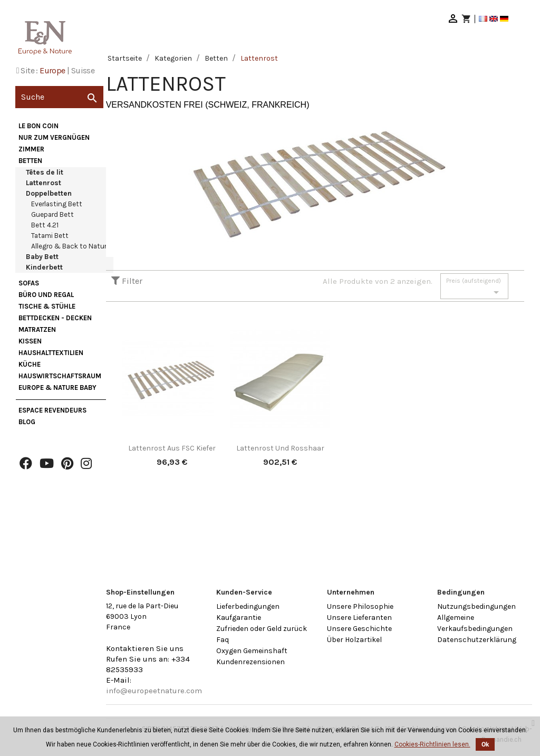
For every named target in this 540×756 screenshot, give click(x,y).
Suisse (83, 70)
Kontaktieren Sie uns (145, 648)
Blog (27, 422)
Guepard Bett (52, 214)
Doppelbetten (49, 193)
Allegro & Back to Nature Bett (79, 246)
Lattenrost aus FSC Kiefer (172, 448)
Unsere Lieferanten (359, 618)
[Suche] (59, 97)
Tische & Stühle (47, 306)
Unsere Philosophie (360, 606)
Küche (30, 364)
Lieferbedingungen (248, 606)
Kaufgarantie (239, 618)
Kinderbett (44, 267)
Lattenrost (44, 183)
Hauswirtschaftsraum (60, 376)
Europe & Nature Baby (57, 387)
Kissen (30, 341)
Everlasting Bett (57, 204)
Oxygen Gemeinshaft (252, 651)
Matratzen (37, 329)
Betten (30, 161)
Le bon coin (38, 126)
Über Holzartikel (354, 640)
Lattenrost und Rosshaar (280, 448)
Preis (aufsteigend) (474, 288)
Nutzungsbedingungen (476, 606)
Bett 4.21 (45, 225)
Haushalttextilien (51, 353)
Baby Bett (42, 257)
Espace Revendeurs (52, 410)
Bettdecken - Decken (55, 318)
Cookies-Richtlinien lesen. (432, 744)
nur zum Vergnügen (54, 137)
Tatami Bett (50, 236)
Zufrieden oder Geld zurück (262, 629)
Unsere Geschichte (359, 629)
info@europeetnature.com (154, 691)
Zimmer (31, 149)
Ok (485, 744)
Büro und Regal (46, 295)
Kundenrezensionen (250, 662)
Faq (223, 640)
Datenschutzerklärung (477, 640)
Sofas (29, 283)
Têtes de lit (45, 172)
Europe (52, 70)
